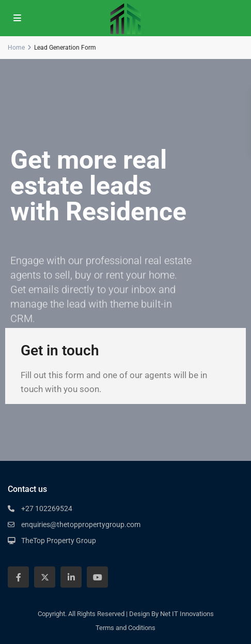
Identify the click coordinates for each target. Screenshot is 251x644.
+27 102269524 (47, 508)
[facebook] (18, 577)
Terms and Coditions (126, 628)
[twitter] (45, 577)
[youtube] (97, 577)
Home (16, 48)
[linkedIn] (71, 577)
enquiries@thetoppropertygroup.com (81, 525)
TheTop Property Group (59, 541)
